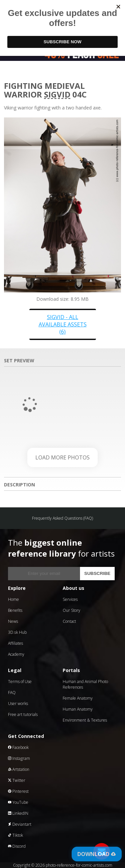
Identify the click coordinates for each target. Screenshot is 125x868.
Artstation (19, 769)
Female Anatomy (78, 698)
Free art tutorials (23, 714)
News (13, 621)
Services (70, 599)
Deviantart (20, 824)
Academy (16, 654)
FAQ (12, 693)
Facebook (18, 747)
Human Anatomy (78, 709)
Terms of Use (20, 682)
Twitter (17, 780)
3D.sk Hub (17, 632)
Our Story (71, 610)
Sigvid (57, 94)
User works (18, 703)
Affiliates (15, 643)
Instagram (19, 758)
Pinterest (18, 791)
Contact (69, 621)
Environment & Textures (85, 720)
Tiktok (15, 835)
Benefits (15, 610)
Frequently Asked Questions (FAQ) (62, 518)
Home (13, 599)
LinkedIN (18, 813)
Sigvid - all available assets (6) (63, 324)
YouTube (18, 802)
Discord (17, 846)
